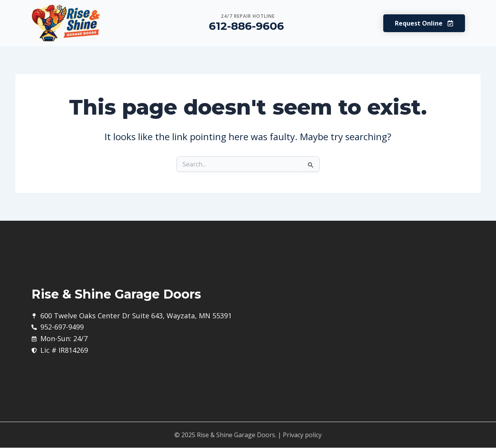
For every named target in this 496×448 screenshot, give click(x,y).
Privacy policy (302, 435)
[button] (424, 23)
